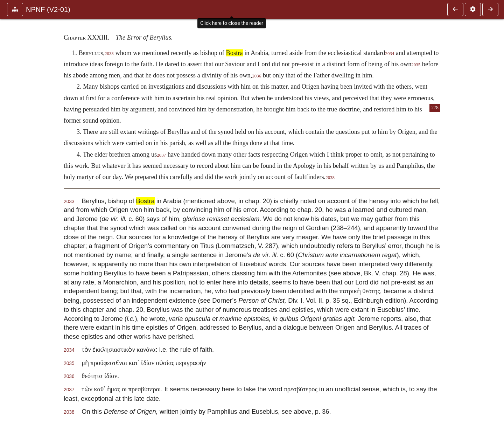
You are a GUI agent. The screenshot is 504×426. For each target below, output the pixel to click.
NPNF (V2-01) (48, 9)
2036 (257, 76)
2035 (416, 65)
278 (435, 108)
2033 (109, 54)
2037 (161, 155)
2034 (390, 54)
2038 (330, 178)
